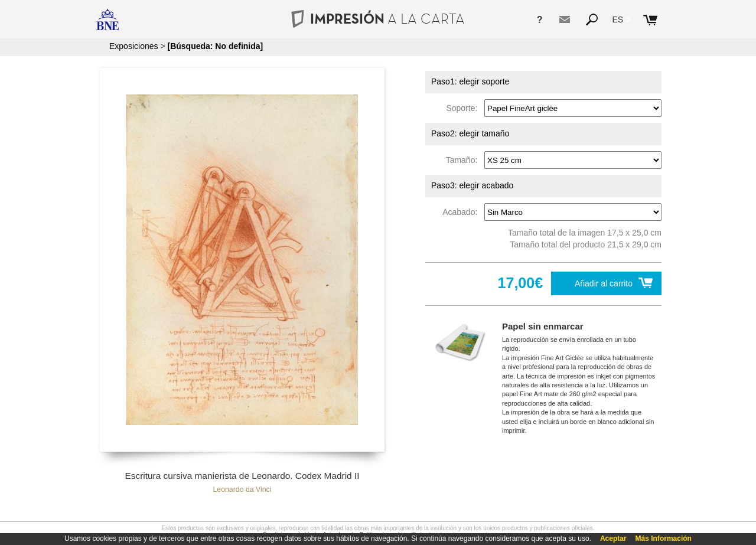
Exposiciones (134, 46)
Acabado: (462, 212)
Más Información (664, 539)
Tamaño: (464, 160)
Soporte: (464, 108)
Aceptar (613, 539)
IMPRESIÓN (378, 19)
